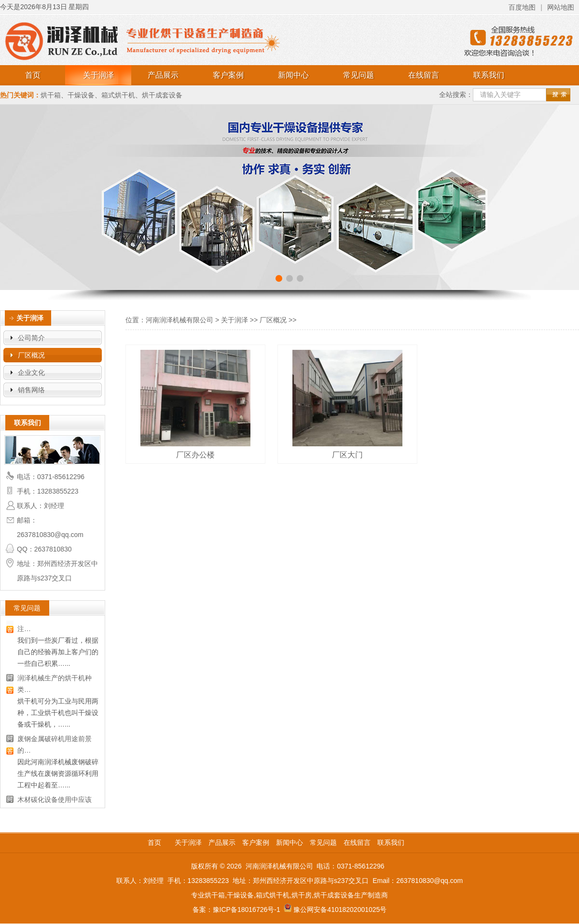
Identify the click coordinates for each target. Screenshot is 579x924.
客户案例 (228, 75)
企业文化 (31, 372)
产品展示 (163, 75)
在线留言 (424, 75)
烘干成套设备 (162, 95)
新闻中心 (293, 75)
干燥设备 (81, 95)
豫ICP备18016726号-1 (247, 910)
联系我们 (489, 75)
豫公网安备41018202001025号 (340, 910)
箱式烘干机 (118, 95)
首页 (33, 75)
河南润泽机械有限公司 (179, 320)
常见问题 (358, 75)
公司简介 (31, 338)
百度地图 (522, 7)
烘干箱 (51, 95)
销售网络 (31, 390)
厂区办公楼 (195, 455)
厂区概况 (31, 355)
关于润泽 (98, 75)
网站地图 (561, 7)
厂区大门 (347, 455)
